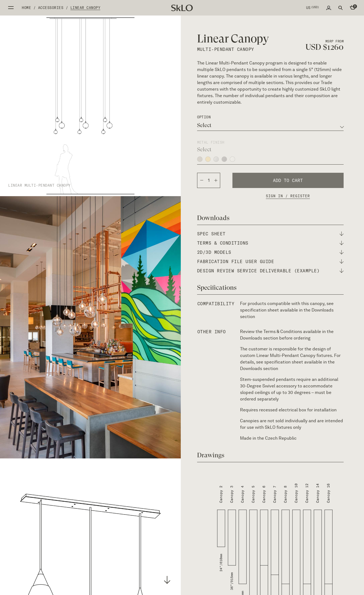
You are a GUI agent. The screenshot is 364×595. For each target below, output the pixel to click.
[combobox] (270, 125)
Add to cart (288, 180)
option (204, 117)
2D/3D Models (214, 252)
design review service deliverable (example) (259, 271)
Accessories (51, 8)
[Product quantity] (209, 180)
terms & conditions (223, 243)
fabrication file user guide (236, 261)
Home (26, 8)
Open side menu (11, 8)
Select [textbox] (204, 125)
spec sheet (211, 234)
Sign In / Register (288, 196)
